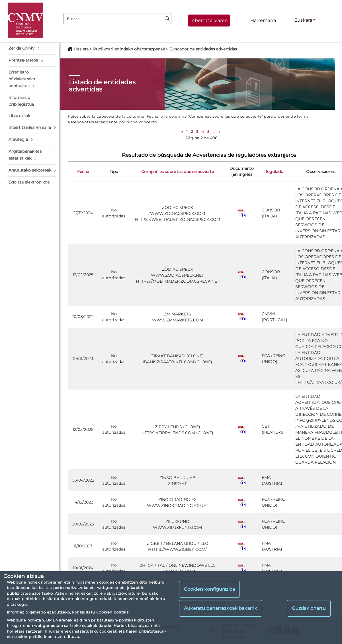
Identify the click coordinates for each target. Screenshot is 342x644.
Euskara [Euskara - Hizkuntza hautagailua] (303, 20)
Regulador (275, 172)
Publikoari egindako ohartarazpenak (129, 49)
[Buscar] (167, 19)
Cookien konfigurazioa (209, 589)
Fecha (83, 172)
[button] (31, 48)
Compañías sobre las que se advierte (178, 172)
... (214, 132)
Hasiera (81, 49)
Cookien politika (112, 612)
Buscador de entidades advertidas (203, 49)
